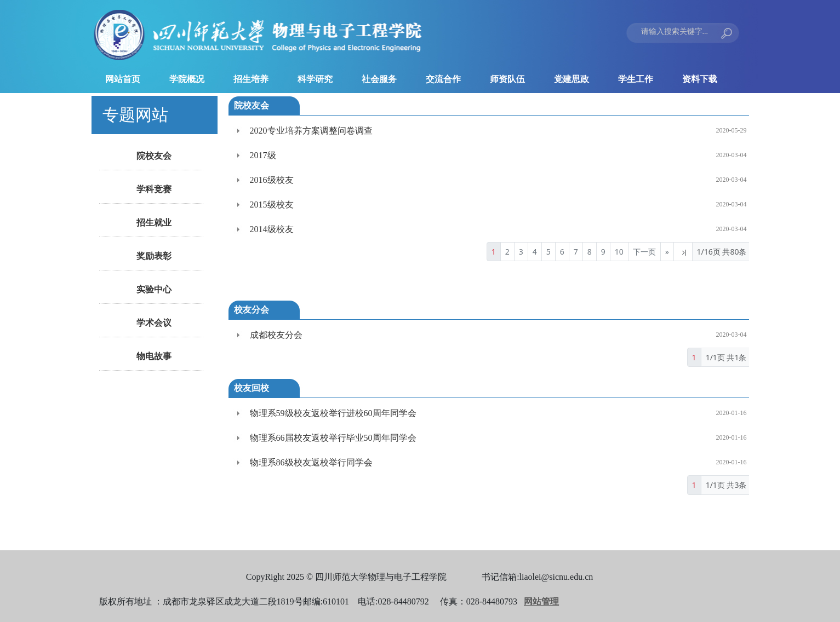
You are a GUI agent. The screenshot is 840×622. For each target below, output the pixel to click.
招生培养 (251, 79)
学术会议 (154, 323)
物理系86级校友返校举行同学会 (311, 462)
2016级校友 (272, 180)
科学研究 (315, 79)
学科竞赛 (154, 189)
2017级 (263, 155)
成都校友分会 (276, 335)
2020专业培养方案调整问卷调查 (311, 131)
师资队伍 (507, 79)
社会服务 (379, 79)
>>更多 (723, 105)
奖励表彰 (154, 256)
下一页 (644, 252)
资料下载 (700, 79)
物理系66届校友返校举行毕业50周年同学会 (333, 438)
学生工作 (636, 79)
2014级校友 (272, 229)
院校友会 (154, 156)
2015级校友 (272, 205)
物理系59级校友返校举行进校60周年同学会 (333, 413)
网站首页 (123, 79)
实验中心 (154, 289)
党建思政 (572, 79)
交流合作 (443, 79)
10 (619, 252)
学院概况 (187, 79)
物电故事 (154, 356)
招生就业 (154, 223)
